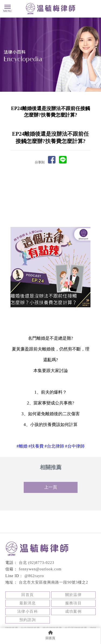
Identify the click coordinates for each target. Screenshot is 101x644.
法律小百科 (28, 611)
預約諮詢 (28, 620)
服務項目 (74, 603)
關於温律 (74, 595)
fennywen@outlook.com (40, 569)
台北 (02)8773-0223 (37, 563)
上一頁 (51, 487)
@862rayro (34, 576)
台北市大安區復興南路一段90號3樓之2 (53, 582)
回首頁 (27, 595)
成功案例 (74, 611)
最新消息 (28, 603)
